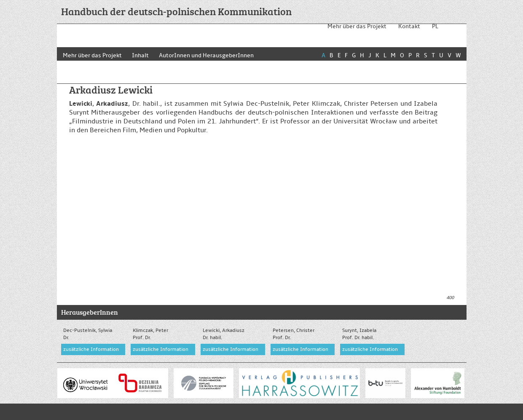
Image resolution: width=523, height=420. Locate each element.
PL (435, 26)
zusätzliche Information (91, 349)
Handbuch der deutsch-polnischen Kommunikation (176, 11)
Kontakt (409, 26)
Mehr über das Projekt (357, 26)
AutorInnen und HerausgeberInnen (209, 55)
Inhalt (142, 55)
